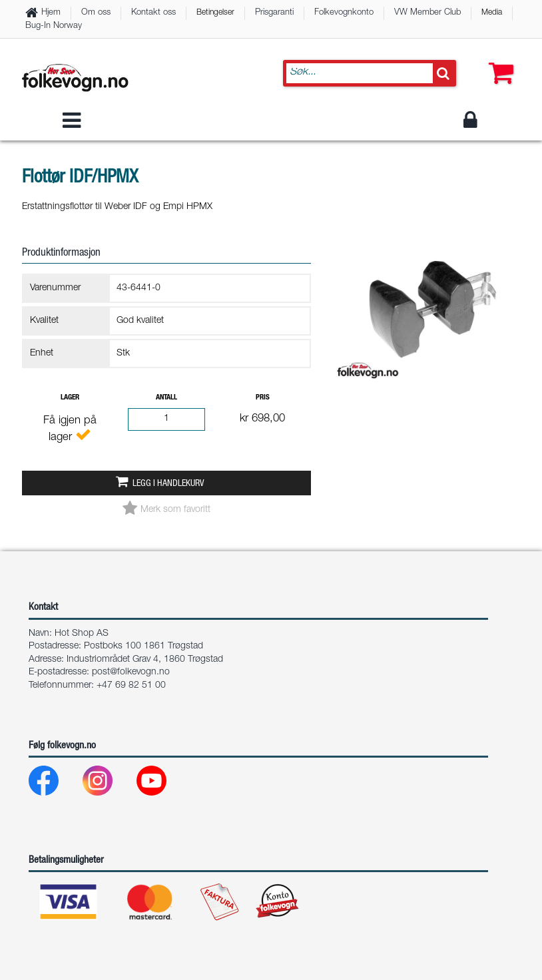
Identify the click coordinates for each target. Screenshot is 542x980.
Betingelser (215, 13)
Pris (263, 398)
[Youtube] (162, 784)
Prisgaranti (274, 13)
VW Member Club (427, 13)
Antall (166, 398)
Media (492, 13)
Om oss (96, 13)
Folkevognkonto (344, 13)
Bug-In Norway (54, 26)
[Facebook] (54, 784)
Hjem (51, 13)
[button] (498, 60)
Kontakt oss (153, 13)
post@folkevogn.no (131, 672)
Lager (70, 398)
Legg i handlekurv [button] (168, 484)
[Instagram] (108, 784)
